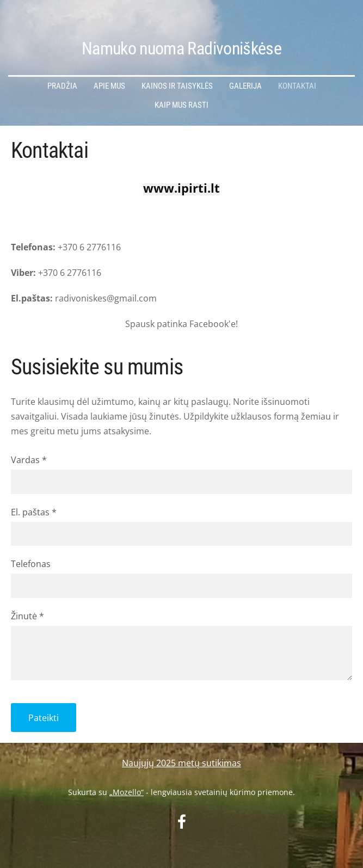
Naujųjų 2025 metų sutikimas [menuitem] (181, 763)
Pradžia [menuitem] (62, 86)
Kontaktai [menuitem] (297, 86)
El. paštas (34, 512)
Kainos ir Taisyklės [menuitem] (177, 86)
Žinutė (27, 616)
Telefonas (31, 564)
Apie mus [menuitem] (109, 86)
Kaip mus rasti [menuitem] (181, 105)
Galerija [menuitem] (245, 86)
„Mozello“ (127, 792)
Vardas (29, 460)
